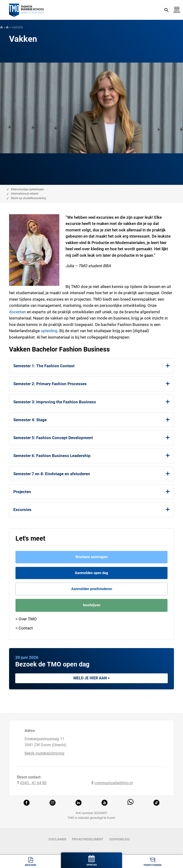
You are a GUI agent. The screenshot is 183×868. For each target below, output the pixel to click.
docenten (18, 312)
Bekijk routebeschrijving (44, 753)
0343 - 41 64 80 (33, 783)
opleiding (49, 331)
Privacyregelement (88, 839)
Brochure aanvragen (91, 557)
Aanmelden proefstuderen (92, 589)
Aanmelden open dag (91, 573)
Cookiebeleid (119, 839)
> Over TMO (26, 619)
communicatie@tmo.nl (114, 783)
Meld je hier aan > (91, 678)
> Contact (24, 628)
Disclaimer (57, 839)
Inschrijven (92, 605)
